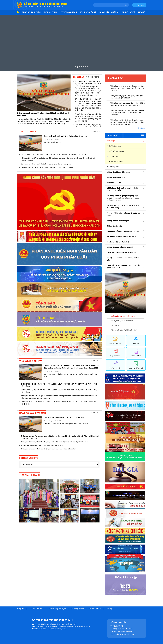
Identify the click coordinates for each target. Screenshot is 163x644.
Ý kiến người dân (115, 368)
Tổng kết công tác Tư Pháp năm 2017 (124, 330)
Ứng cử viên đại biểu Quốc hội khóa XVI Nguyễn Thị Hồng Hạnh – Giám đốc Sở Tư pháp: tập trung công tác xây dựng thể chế (88, 118)
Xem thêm (94, 131)
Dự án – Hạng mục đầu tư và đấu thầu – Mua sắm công (123, 207)
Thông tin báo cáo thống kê (118, 221)
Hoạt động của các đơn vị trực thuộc (122, 237)
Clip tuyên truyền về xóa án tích (122, 321)
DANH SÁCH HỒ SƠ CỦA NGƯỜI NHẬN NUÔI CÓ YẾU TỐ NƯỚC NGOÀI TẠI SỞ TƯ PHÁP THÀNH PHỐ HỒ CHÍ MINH (59, 385)
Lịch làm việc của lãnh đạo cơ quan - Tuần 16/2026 (64, 417)
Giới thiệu (111, 141)
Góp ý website (115, 356)
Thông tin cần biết (114, 226)
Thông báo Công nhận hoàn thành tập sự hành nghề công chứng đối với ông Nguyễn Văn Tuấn (55, 442)
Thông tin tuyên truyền (116, 177)
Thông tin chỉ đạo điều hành (118, 172)
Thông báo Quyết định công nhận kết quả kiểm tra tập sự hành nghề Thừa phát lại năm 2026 (127, 113)
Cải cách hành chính (115, 183)
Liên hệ (109, 609)
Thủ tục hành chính (36, 609)
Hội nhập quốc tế (95, 609)
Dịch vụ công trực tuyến (57, 609)
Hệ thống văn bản (77, 609)
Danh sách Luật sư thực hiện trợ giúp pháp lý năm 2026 (66, 136)
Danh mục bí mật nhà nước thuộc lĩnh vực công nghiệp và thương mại (46, 164)
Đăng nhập (140, 5)
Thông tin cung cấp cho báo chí (120, 247)
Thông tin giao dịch (116, 162)
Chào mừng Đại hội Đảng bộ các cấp (122, 252)
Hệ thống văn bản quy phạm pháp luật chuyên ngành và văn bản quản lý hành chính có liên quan (123, 198)
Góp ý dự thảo (136, 356)
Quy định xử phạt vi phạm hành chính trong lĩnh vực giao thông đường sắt (47, 167)
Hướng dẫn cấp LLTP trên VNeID (123, 316)
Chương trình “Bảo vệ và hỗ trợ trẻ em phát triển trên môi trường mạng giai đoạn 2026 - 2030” (54, 155)
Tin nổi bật (78, 77)
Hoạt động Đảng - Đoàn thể (118, 242)
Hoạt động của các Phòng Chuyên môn (123, 231)
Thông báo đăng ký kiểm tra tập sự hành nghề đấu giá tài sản (43, 445)
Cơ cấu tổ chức (114, 156)
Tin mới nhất (93, 77)
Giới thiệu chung (115, 146)
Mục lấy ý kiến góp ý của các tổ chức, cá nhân (123, 214)
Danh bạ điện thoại (136, 368)
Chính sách (115, 325)
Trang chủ (21, 609)
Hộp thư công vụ (115, 344)
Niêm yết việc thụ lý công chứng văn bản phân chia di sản (123, 266)
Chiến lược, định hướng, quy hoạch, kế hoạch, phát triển (123, 189)
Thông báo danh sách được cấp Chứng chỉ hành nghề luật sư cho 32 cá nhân (48, 449)
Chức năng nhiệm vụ (116, 151)
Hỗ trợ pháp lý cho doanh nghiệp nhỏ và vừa (123, 259)
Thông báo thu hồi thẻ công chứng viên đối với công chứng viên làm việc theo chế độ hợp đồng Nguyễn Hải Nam (127, 122)
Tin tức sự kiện (113, 167)
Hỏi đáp (136, 344)
